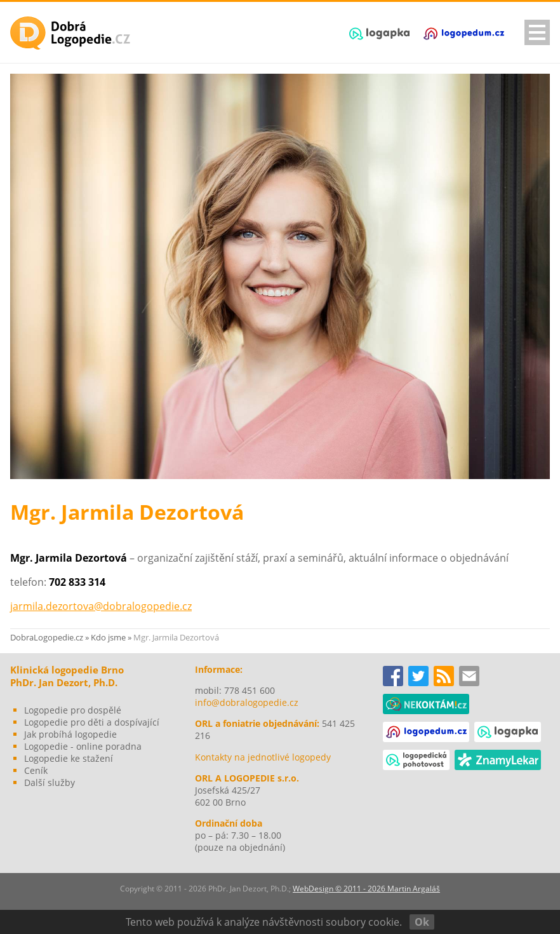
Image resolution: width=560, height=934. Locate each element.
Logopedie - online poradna (83, 746)
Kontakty (469, 676)
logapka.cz (379, 34)
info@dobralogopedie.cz (247, 702)
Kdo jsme (108, 637)
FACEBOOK (393, 676)
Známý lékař (498, 760)
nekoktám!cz (426, 704)
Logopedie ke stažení (69, 758)
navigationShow (537, 32)
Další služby (50, 782)
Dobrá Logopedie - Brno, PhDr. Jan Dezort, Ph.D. (70, 33)
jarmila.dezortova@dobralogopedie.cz (101, 606)
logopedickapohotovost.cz (416, 760)
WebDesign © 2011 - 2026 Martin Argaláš (366, 889)
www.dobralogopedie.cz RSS (444, 676)
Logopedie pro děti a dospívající (92, 722)
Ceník (36, 770)
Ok (422, 922)
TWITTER (418, 676)
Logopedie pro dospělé (73, 710)
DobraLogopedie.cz (47, 637)
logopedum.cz (463, 34)
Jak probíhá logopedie (70, 734)
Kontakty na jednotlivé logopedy (263, 757)
